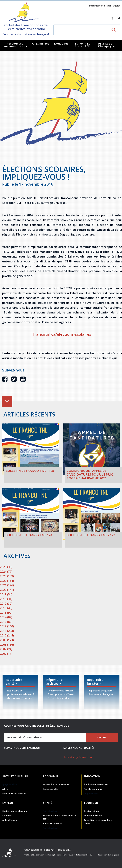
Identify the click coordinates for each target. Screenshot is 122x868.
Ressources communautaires (15, 45)
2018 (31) (6, 599)
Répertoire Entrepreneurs (56, 784)
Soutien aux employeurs (15, 811)
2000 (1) (5, 654)
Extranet (49, 850)
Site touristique (92, 811)
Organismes (41, 44)
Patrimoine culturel (100, 6)
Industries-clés (51, 789)
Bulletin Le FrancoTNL (83, 45)
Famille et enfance (93, 789)
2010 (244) (7, 635)
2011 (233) (7, 631)
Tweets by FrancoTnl (78, 757)
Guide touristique (93, 815)
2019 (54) (6, 594)
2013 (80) (6, 622)
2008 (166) (7, 645)
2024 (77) (6, 571)
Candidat (7, 815)
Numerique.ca (113, 855)
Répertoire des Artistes (14, 794)
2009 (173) (7, 640)
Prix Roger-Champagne (107, 45)
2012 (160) (7, 626)
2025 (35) (6, 567)
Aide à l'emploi (10, 820)
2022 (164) (7, 581)
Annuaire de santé (52, 823)
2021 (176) (7, 585)
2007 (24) (6, 649)
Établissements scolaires (96, 784)
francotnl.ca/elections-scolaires (62, 334)
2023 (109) (7, 576)
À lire (5, 789)
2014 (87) (6, 617)
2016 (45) (6, 608)
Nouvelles (61, 44)
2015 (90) (6, 613)
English (116, 6)
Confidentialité (33, 850)
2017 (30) (6, 603)
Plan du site (64, 850)
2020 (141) (7, 590)
